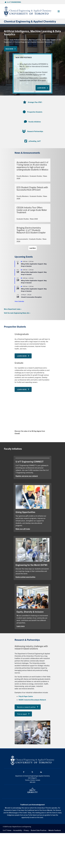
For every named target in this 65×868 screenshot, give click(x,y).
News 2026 (34, 219)
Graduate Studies (36, 176)
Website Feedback (55, 830)
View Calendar (19, 301)
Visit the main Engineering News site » (17, 313)
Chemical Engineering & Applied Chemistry (30, 21)
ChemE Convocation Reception (31, 297)
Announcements (22, 239)
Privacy (26, 830)
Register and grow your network (27, 476)
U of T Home (7, 830)
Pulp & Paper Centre (26, 696)
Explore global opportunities (25, 577)
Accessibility (18, 830)
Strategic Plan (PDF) (35, 102)
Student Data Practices (39, 830)
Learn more (21, 626)
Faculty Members (23, 176)
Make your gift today (23, 529)
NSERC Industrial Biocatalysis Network (32, 700)
